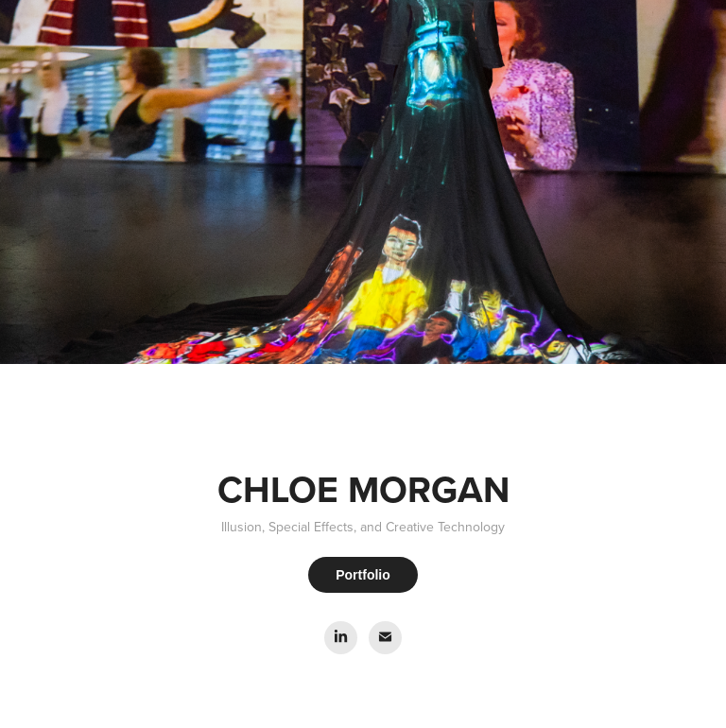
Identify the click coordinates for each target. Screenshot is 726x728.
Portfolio (363, 575)
